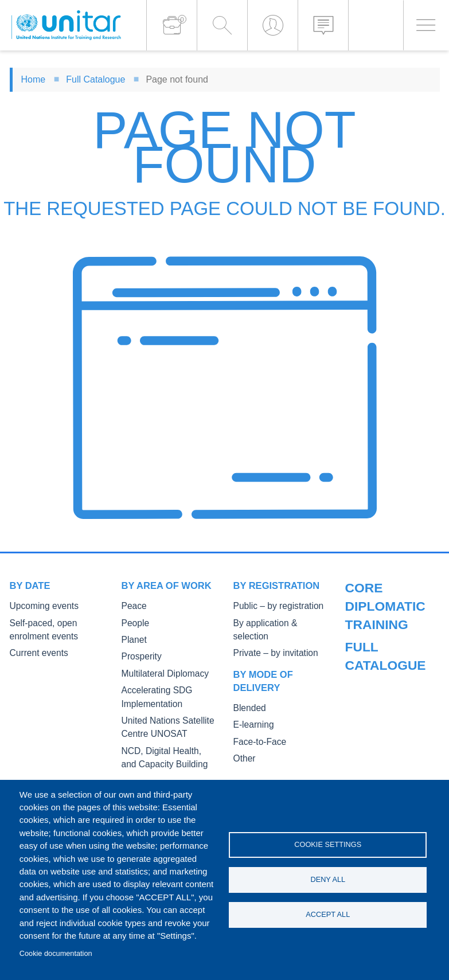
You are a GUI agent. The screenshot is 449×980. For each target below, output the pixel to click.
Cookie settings (328, 843)
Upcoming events (40, 606)
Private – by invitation (270, 639)
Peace (132, 606)
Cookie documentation (56, 953)
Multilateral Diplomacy (159, 671)
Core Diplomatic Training (388, 668)
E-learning (251, 709)
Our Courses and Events (388, 606)
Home (34, 79)
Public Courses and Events (392, 622)
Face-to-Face (256, 725)
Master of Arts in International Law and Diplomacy (382, 726)
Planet (132, 639)
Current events (35, 651)
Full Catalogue (95, 79)
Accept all (328, 916)
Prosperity (139, 655)
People (134, 622)
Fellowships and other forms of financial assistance (383, 768)
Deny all (328, 879)
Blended (248, 693)
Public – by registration (273, 606)
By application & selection (278, 622)
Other (243, 742)
